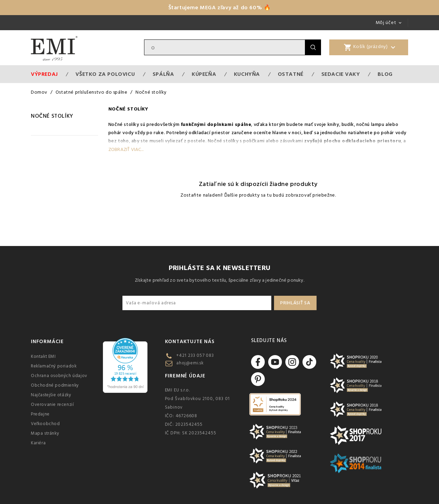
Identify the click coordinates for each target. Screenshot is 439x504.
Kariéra (38, 443)
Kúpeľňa (204, 74)
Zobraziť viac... (126, 150)
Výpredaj (44, 74)
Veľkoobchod (45, 424)
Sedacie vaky (341, 74)
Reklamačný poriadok (54, 366)
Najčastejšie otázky (51, 395)
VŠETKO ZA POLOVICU (105, 74)
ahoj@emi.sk (190, 363)
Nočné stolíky (52, 116)
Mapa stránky (45, 433)
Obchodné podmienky (55, 385)
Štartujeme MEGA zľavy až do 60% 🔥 (220, 8)
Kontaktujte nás (190, 342)
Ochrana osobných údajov (59, 376)
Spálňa (163, 74)
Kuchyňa (247, 74)
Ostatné (291, 74)
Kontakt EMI (43, 356)
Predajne (40, 414)
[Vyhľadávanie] (225, 47)
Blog (385, 74)
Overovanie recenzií (52, 405)
